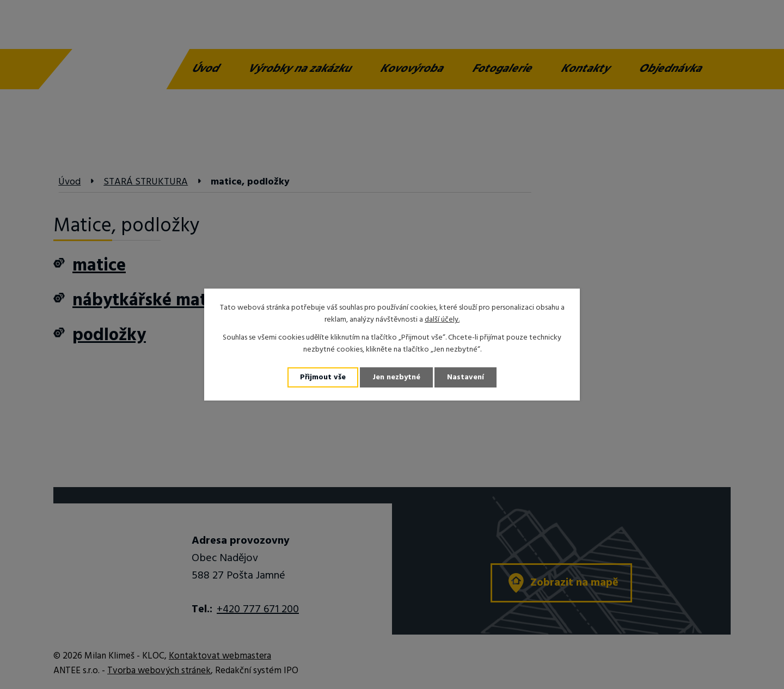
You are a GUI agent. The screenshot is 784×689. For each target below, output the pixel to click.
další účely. (442, 320)
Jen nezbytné (396, 377)
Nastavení (465, 377)
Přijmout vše (323, 377)
